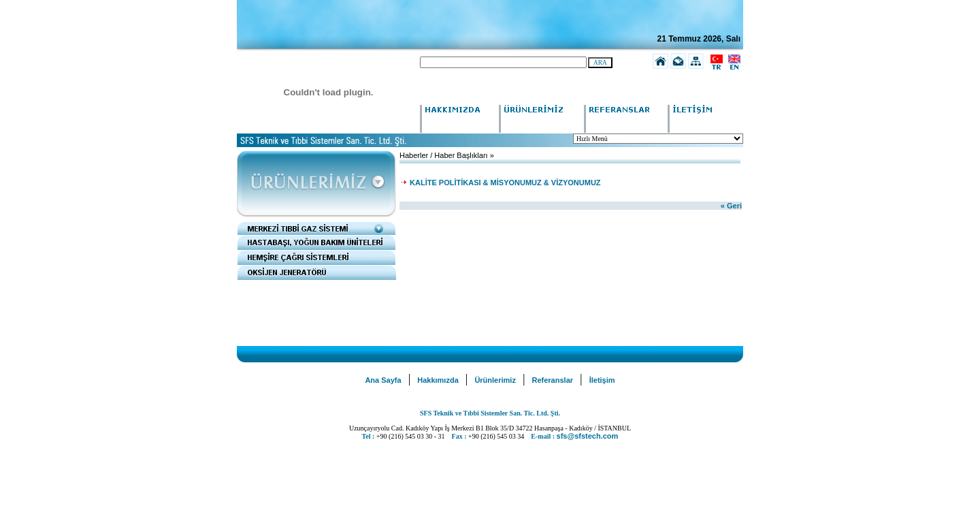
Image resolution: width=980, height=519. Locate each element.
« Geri (731, 206)
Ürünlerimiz (495, 380)
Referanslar (553, 380)
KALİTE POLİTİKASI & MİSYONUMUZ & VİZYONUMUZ (504, 183)
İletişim (602, 380)
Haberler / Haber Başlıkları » (447, 155)
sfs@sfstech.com (588, 436)
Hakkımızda (438, 380)
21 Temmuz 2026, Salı (699, 39)
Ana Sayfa (383, 380)
